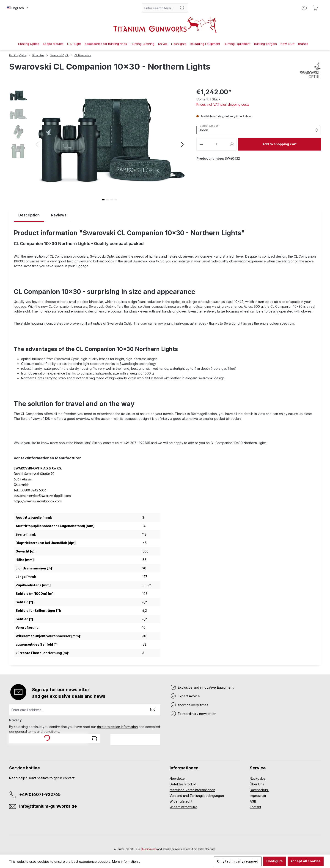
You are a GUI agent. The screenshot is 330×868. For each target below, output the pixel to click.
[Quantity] (216, 144)
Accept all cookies (306, 861)
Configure (275, 861)
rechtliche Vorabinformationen (192, 790)
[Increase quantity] (232, 144)
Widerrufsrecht (181, 801)
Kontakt (255, 807)
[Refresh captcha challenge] (94, 738)
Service (258, 768)
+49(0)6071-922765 (40, 794)
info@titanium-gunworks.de (48, 806)
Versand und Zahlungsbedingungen (197, 796)
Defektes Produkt (183, 784)
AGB (253, 801)
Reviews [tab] (59, 215)
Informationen (184, 768)
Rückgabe (258, 778)
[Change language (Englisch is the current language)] (17, 8)
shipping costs (149, 849)
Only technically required (238, 861)
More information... (126, 861)
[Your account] (304, 8)
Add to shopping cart (280, 144)
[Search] (183, 8)
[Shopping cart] (315, 8)
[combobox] (160, 8)
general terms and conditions (37, 732)
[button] (182, 144)
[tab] (29, 215)
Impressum (258, 796)
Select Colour (209, 126)
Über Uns (257, 784)
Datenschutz (259, 790)
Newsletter (178, 778)
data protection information (117, 727)
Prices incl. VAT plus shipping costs (223, 104)
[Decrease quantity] (201, 144)
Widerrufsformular (183, 807)
